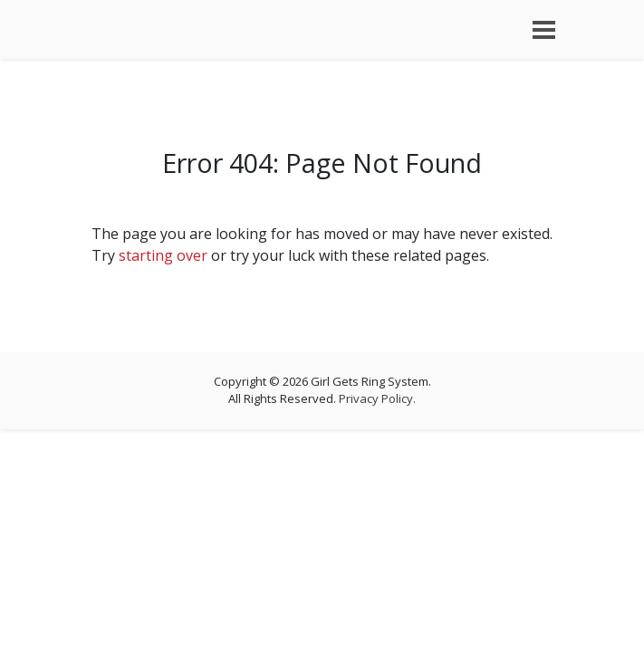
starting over (163, 255)
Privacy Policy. (377, 398)
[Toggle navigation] (544, 30)
